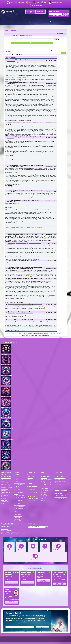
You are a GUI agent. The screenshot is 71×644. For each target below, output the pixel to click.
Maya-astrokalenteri (7, 531)
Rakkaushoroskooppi (7, 487)
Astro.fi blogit (48, 21)
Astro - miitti (12, 269)
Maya (30, 2)
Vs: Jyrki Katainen (30, 320)
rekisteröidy (31, 35)
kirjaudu (25, 35)
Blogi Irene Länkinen (20, 505)
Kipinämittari (5, 489)
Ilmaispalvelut (13, 21)
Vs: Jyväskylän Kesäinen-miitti (25, 269)
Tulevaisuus (21, 21)
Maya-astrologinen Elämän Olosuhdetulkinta (13, 534)
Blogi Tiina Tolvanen (20, 508)
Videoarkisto (58, 484)
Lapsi (42, 21)
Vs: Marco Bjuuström (31, 261)
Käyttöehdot (46, 639)
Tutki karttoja (5, 21)
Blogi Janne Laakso (19, 496)
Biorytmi (17, 477)
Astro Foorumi (11, 31)
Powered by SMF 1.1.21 (29, 334)
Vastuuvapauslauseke (55, 639)
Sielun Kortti (44, 478)
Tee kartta (17, 519)
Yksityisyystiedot (64, 639)
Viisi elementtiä (45, 499)
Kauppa (57, 486)
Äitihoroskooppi (6, 486)
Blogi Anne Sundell (19, 499)
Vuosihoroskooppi (45, 496)
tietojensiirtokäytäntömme (21, 622)
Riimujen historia (32, 491)
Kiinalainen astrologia (57, 2)
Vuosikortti (43, 481)
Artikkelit (4, 498)
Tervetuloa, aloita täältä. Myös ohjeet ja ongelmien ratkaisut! (25, 268)
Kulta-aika (37, 5)
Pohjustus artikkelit (60, 481)
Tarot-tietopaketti (45, 476)
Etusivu (12, 2)
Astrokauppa (40, 12)
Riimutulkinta (31, 489)
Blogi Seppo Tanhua (20, 483)
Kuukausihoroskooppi (7, 476)
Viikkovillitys (5, 475)
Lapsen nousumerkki (7, 484)
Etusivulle (4, 503)
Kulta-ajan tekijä (59, 476)
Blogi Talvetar (18, 503)
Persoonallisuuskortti (46, 480)
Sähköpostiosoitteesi (12, 625)
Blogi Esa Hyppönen (20, 497)
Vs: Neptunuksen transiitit (36, 234)
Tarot (38, 2)
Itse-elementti (44, 500)
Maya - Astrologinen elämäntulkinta (11, 532)
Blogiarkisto (58, 483)
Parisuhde (36, 21)
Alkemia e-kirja (5, 502)
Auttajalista (4, 500)
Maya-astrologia (20, 200)
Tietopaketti (18, 514)
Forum (16, 513)
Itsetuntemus (29, 21)
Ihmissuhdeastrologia (22, 60)
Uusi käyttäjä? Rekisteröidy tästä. (61, 16)
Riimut (46, 2)
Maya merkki (5, 497)
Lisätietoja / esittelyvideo (12, 582)
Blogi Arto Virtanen (19, 507)
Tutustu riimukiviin (32, 492)
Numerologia (21, 2)
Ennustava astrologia (22, 166)
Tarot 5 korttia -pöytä (46, 483)
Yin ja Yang (43, 497)
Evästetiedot (36, 640)
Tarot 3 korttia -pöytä (46, 484)
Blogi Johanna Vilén (20, 485)
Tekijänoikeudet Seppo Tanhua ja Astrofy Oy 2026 (12, 639)
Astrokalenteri (30, 12)
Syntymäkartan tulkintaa (23, 137)
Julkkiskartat (20, 261)
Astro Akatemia (32, 501)
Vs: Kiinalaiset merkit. (35, 122)
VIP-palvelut (57, 21)
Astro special (11, 60)
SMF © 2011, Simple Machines (42, 334)
